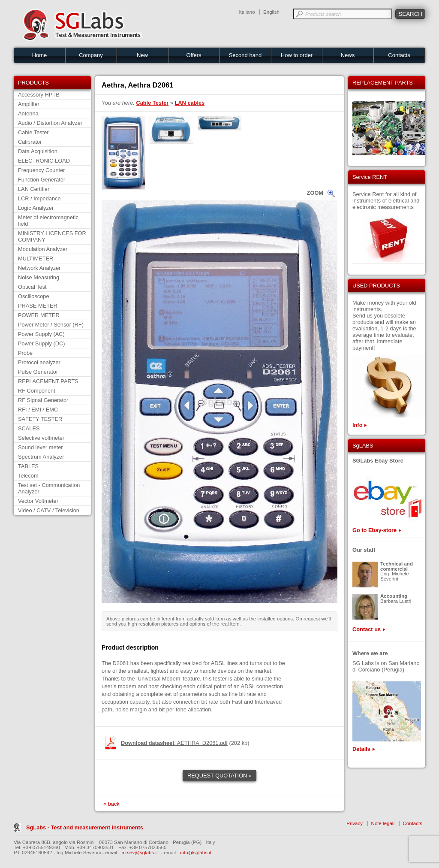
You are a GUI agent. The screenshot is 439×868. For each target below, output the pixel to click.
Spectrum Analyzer (41, 457)
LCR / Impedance (39, 198)
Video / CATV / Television (49, 510)
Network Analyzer (39, 268)
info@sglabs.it (196, 853)
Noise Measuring (39, 277)
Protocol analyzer (39, 362)
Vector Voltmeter (38, 501)
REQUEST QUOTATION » (219, 776)
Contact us (367, 629)
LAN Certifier (34, 189)
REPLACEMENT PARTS (48, 381)
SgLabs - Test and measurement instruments (85, 827)
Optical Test (32, 287)
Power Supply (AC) (41, 334)
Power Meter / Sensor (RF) (51, 325)
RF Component (37, 391)
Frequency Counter (42, 170)
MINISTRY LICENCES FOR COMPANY (52, 236)
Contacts (399, 55)
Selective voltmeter (41, 438)
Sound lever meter (41, 447)
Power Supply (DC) (42, 343)
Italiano (247, 12)
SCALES (29, 428)
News (348, 55)
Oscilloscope (34, 296)
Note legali (383, 823)
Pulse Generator (38, 372)
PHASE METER (38, 306)
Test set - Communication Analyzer (49, 488)
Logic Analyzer (36, 208)
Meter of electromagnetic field (48, 221)
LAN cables (190, 103)
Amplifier (29, 104)
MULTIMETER (36, 259)
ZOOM (315, 193)
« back (111, 804)
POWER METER (39, 315)
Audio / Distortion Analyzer (50, 123)
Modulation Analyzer (43, 249)
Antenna (28, 113)
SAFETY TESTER (40, 419)
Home (40, 55)
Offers (194, 55)
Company (91, 55)
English (271, 12)
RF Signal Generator (43, 400)
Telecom (28, 476)
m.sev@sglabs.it (140, 853)
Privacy (355, 823)
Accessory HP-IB (39, 95)
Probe (25, 353)
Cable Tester (33, 132)
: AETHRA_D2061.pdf (174, 743)
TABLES (28, 466)
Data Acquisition (38, 151)
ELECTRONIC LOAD (44, 161)
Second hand (245, 55)
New (142, 55)
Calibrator (30, 142)
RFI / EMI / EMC (38, 410)
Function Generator (42, 180)
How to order (297, 55)
